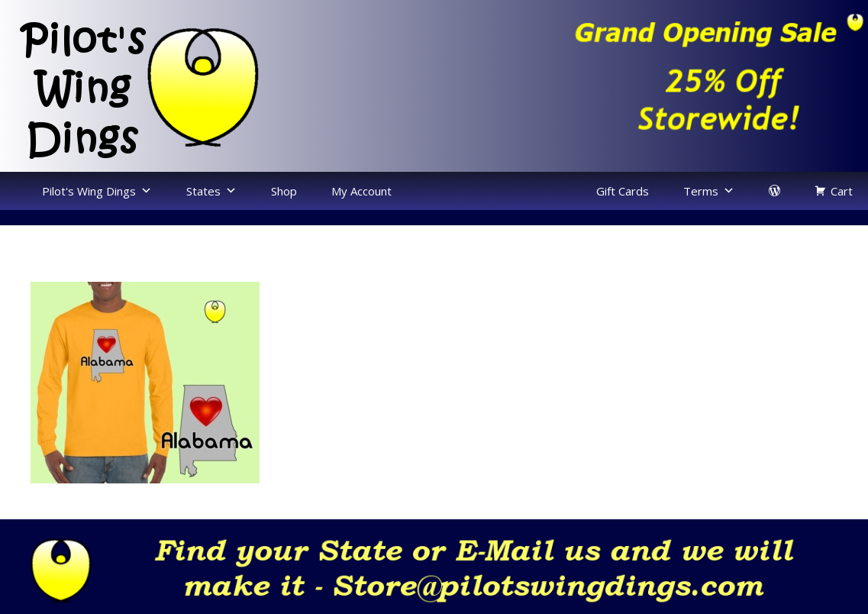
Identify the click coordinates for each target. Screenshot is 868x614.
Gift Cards (623, 191)
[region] (652, 82)
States (203, 191)
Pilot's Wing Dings (89, 191)
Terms (701, 191)
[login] (774, 191)
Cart (842, 191)
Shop (284, 191)
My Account (361, 191)
